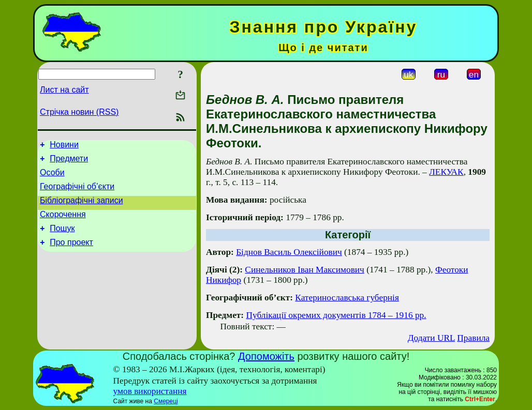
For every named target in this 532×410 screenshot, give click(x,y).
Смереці (166, 401)
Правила (473, 338)
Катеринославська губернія (347, 298)
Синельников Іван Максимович (304, 270)
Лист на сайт (64, 90)
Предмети (69, 162)
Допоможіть (266, 356)
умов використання (150, 391)
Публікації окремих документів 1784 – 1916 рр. (336, 315)
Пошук (62, 239)
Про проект (71, 255)
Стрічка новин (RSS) (79, 112)
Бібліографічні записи (82, 208)
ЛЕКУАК (446, 172)
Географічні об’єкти (77, 193)
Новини (64, 146)
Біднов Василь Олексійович (289, 252)
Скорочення (63, 224)
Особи (52, 177)
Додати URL (431, 338)
